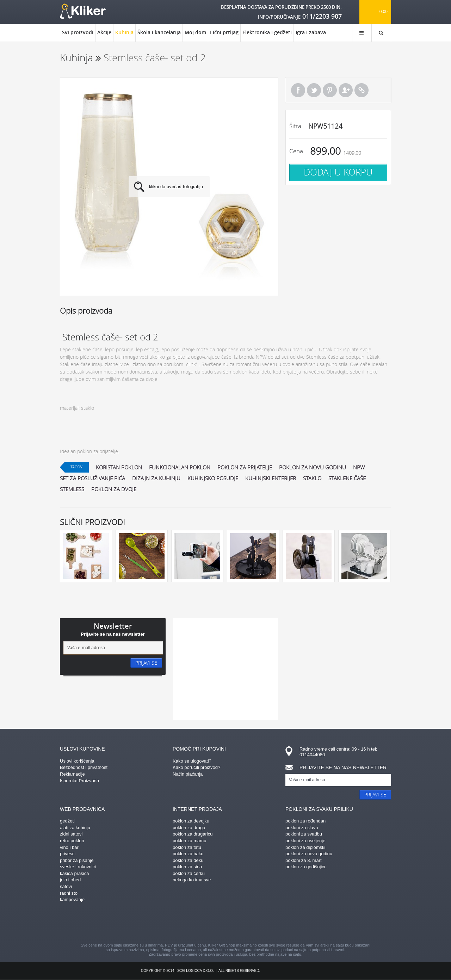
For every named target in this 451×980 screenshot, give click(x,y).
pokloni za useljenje (305, 841)
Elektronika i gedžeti (267, 32)
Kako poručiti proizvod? (196, 767)
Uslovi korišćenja (77, 761)
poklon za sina (187, 867)
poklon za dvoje (114, 489)
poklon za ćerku (189, 873)
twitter (262, 924)
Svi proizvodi (78, 32)
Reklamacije (72, 774)
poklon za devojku (191, 821)
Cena (296, 151)
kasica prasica (74, 873)
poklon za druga (189, 828)
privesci (68, 854)
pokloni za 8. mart (304, 860)
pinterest (189, 924)
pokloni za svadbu (304, 834)
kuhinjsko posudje (213, 478)
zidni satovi (71, 834)
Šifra (295, 126)
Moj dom (195, 32)
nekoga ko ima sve (192, 880)
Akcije (104, 32)
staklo (312, 478)
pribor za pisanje (77, 860)
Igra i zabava (311, 32)
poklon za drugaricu (193, 834)
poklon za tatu (187, 847)
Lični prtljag (224, 32)
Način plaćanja (188, 774)
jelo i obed (70, 880)
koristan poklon (119, 467)
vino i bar (69, 847)
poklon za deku (188, 860)
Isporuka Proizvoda (79, 781)
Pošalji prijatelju (346, 90)
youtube (287, 924)
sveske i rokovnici (78, 867)
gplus (238, 924)
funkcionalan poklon (180, 467)
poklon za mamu (189, 841)
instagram (213, 924)
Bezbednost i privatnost (84, 767)
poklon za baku (188, 854)
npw (359, 467)
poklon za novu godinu (313, 467)
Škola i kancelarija (159, 32)
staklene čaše (347, 478)
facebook (164, 924)
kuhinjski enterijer (271, 478)
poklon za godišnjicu (306, 867)
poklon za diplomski (305, 847)
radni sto (69, 893)
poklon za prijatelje (245, 467)
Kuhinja (124, 35)
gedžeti (67, 821)
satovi (66, 886)
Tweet (314, 90)
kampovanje (72, 899)
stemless (72, 489)
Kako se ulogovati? (192, 761)
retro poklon (72, 841)
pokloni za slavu (302, 828)
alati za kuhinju (75, 828)
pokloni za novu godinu (309, 854)
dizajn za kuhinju (156, 478)
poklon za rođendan (305, 821)
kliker (83, 11)
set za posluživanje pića (92, 478)
